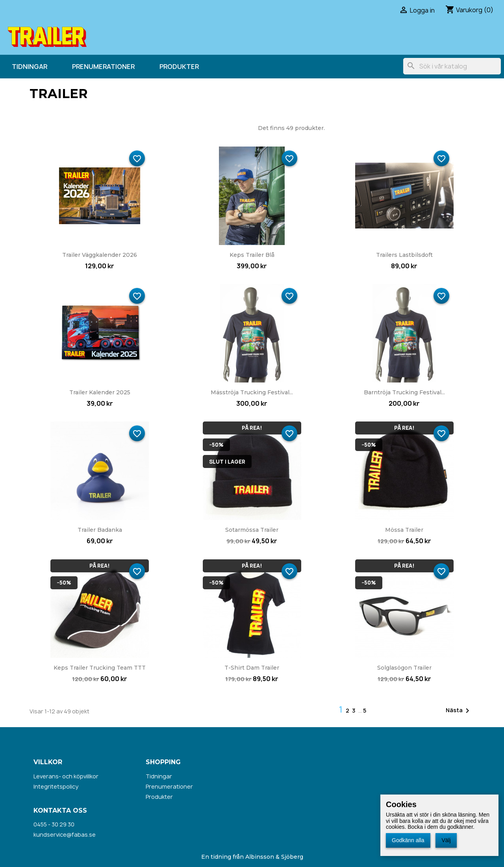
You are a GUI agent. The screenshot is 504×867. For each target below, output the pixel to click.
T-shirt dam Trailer (252, 668)
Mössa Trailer (404, 530)
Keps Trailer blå (252, 255)
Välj (446, 840)
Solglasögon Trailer (404, 668)
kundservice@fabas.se (65, 835)
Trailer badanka (100, 530)
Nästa (459, 711)
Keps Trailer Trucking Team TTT (100, 668)
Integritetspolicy (56, 786)
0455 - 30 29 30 (54, 824)
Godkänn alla (408, 840)
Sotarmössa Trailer (252, 530)
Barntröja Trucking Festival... (404, 392)
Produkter (179, 67)
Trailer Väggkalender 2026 (100, 255)
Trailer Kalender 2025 (100, 392)
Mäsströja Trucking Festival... (252, 392)
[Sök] (452, 66)
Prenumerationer (103, 67)
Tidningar (30, 67)
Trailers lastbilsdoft (404, 255)
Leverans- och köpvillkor (66, 776)
